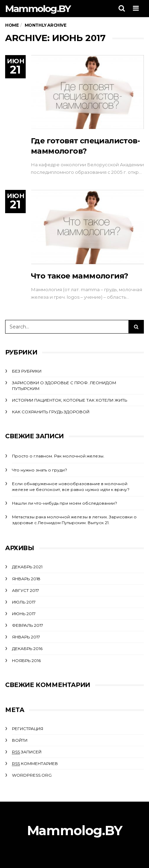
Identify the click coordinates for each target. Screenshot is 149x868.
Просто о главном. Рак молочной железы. (58, 456)
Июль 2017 (24, 602)
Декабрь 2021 (27, 567)
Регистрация (28, 729)
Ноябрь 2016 (26, 660)
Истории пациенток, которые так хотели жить (70, 400)
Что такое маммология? (79, 276)
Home (12, 25)
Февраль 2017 (28, 625)
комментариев (35, 764)
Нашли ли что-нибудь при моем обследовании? (65, 503)
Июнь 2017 (24, 614)
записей (27, 752)
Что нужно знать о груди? (40, 470)
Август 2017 (26, 590)
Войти (20, 740)
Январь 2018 (26, 579)
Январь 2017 (26, 637)
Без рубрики (27, 371)
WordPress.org (32, 775)
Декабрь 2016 (27, 649)
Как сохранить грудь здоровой (51, 412)
